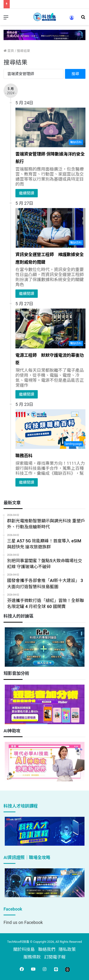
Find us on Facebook (23, 922)
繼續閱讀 (27, 193)
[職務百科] (50, 429)
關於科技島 (24, 949)
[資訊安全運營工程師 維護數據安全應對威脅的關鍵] (50, 228)
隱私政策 (67, 949)
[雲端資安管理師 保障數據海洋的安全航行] (50, 127)
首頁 (9, 51)
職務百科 (24, 456)
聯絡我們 (47, 949)
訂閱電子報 (55, 957)
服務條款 (32, 957)
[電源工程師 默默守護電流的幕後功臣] (50, 328)
